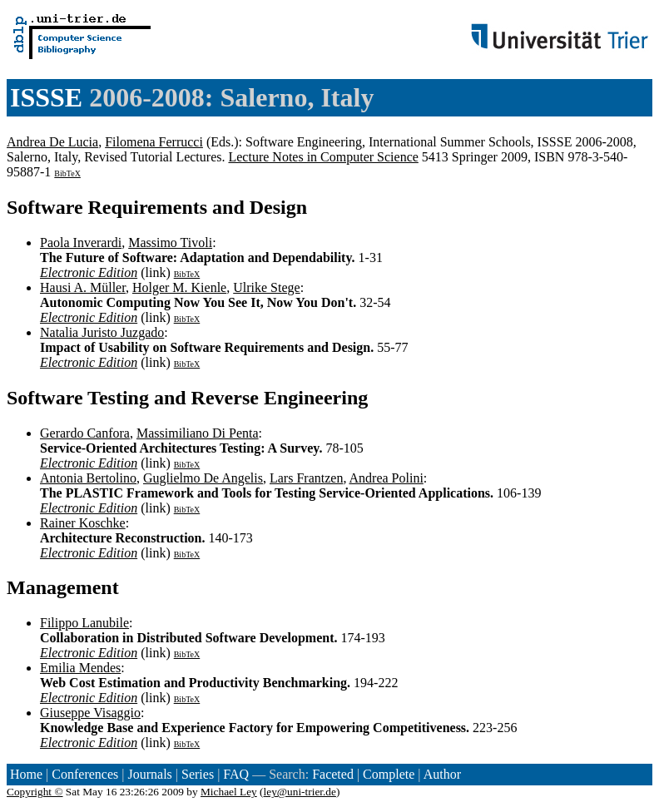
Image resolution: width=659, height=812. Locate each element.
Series (198, 774)
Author (442, 774)
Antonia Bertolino (88, 478)
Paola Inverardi (81, 243)
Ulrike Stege (266, 287)
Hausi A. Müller (83, 287)
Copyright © (35, 792)
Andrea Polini (386, 478)
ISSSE (46, 97)
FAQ (236, 774)
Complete (389, 774)
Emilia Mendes (80, 668)
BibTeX (67, 173)
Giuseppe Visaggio (90, 713)
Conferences (85, 774)
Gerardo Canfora (85, 433)
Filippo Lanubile (84, 623)
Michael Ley (229, 792)
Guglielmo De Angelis (203, 478)
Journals (149, 774)
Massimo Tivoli (170, 243)
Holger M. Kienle (179, 287)
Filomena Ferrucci (154, 142)
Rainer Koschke (83, 523)
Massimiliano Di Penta (198, 433)
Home (26, 774)
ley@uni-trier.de (300, 792)
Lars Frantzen (306, 478)
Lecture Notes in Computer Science (323, 157)
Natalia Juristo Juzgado (102, 332)
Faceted (333, 774)
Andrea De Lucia (52, 142)
